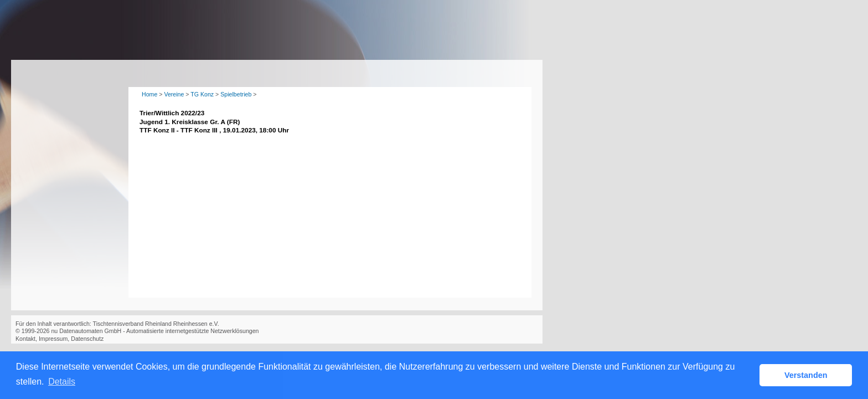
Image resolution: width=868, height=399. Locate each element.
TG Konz (202, 94)
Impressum (53, 339)
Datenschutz (87, 339)
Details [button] (62, 382)
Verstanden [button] (806, 375)
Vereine (174, 94)
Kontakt (25, 339)
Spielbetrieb (236, 94)
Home (149, 94)
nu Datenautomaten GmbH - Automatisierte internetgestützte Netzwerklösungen (155, 331)
